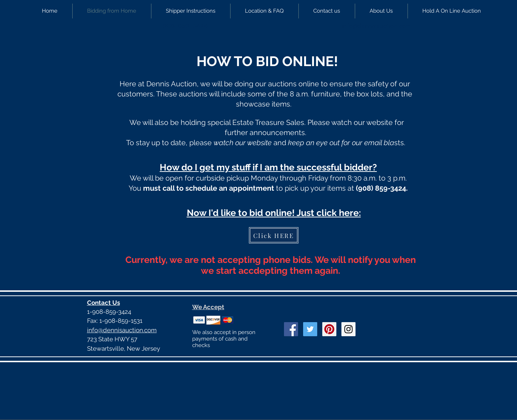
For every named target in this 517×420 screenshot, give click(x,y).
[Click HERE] (274, 235)
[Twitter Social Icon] (310, 329)
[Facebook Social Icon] (291, 329)
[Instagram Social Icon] (348, 329)
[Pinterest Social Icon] (329, 329)
